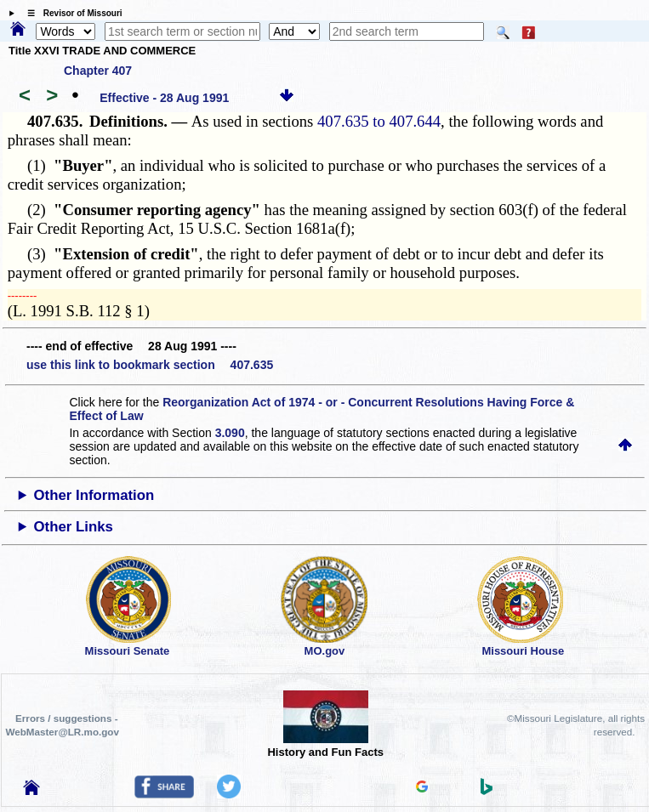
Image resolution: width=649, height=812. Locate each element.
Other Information (94, 495)
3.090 (230, 433)
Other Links (74, 527)
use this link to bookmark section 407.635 (150, 365)
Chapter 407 (98, 71)
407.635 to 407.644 (379, 121)
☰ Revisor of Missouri (71, 13)
